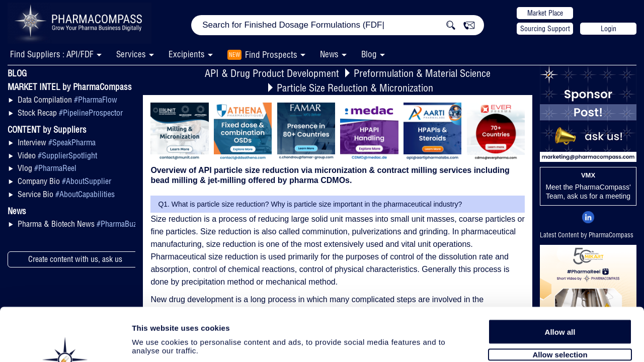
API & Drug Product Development (272, 73)
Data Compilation (67, 100)
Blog (369, 54)
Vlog (47, 168)
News (329, 54)
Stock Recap (70, 113)
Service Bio (66, 194)
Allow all (560, 278)
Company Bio (64, 181)
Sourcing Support (545, 29)
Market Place (545, 13)
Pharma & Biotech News (78, 224)
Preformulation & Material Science (422, 73)
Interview (57, 142)
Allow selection (560, 300)
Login (609, 29)
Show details (528, 343)
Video (57, 155)
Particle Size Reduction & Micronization (355, 88)
